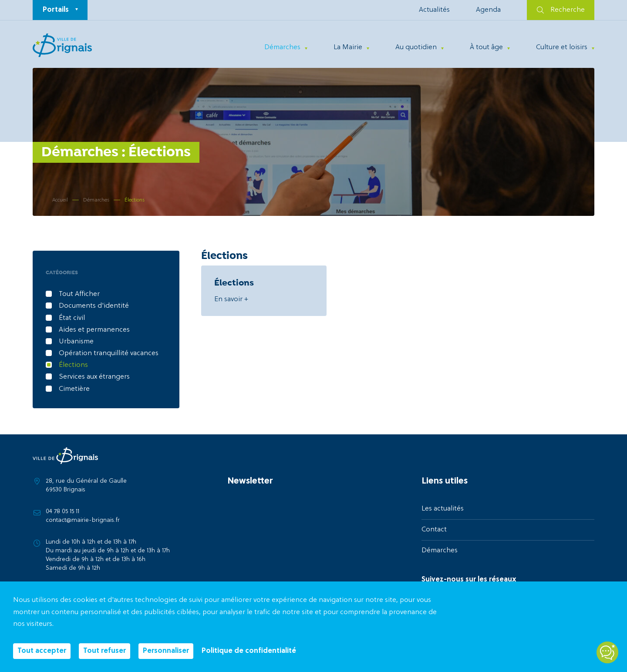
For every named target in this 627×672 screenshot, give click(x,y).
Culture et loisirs (562, 47)
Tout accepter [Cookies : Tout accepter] (42, 651)
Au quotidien (416, 47)
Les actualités (443, 509)
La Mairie (348, 47)
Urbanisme (76, 342)
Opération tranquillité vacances (109, 353)
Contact (434, 530)
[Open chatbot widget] (607, 652)
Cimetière (74, 389)
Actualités (434, 10)
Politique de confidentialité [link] (249, 651)
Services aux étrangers (94, 377)
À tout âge (486, 47)
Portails (56, 10)
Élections (73, 365)
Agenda (488, 10)
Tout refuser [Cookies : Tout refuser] (104, 651)
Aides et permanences (94, 330)
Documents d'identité (94, 306)
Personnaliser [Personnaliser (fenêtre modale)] (166, 651)
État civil (72, 318)
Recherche (561, 10)
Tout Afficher (79, 294)
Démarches (282, 47)
